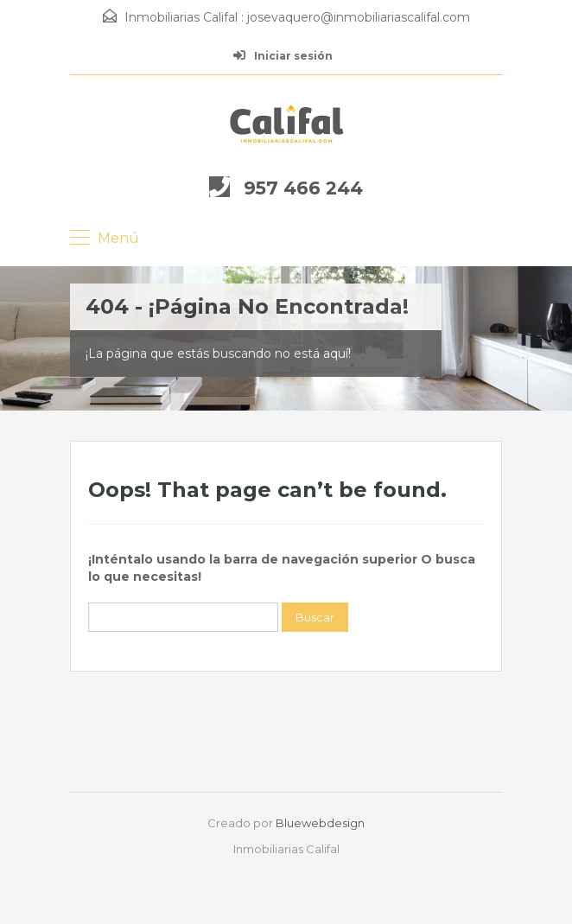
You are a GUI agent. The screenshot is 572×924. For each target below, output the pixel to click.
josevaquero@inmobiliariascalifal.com (359, 17)
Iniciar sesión (283, 56)
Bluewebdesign (320, 823)
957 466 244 (303, 188)
